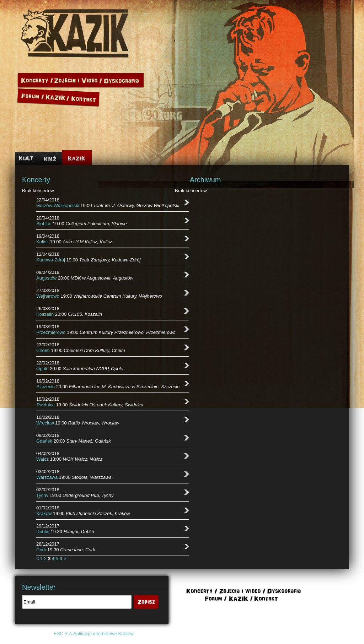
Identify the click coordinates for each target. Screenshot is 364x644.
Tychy (42, 495)
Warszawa (47, 477)
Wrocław (45, 423)
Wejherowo (48, 296)
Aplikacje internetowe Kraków (103, 634)
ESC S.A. (63, 634)
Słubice (44, 224)
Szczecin (45, 387)
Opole (42, 369)
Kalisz (42, 242)
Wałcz (42, 459)
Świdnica (45, 405)
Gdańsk (44, 441)
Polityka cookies (280, 634)
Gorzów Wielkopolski (58, 205)
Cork (41, 550)
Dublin (43, 532)
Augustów (46, 278)
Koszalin (45, 314)
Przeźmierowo (51, 332)
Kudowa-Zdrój (51, 260)
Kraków (44, 513)
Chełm (43, 350)
